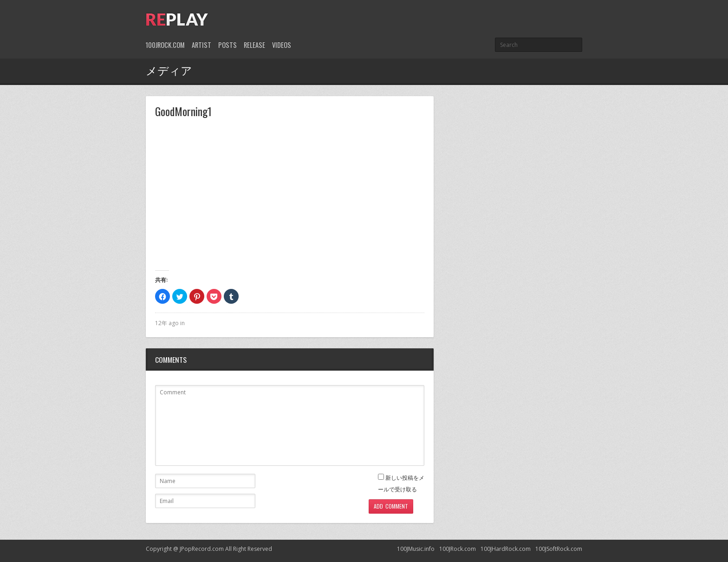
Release (254, 45)
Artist (201, 45)
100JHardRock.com (506, 549)
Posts (227, 45)
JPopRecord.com (202, 549)
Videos (282, 45)
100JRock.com (165, 45)
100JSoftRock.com (559, 549)
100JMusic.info (416, 549)
